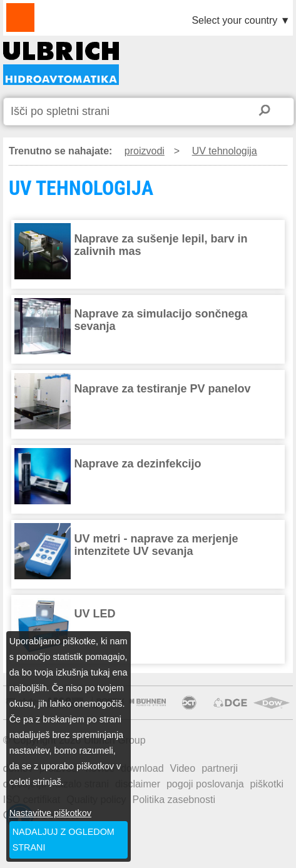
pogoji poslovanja (205, 784)
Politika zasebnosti (174, 800)
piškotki (267, 784)
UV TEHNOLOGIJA (61, 63)
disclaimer (138, 784)
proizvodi (145, 151)
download (142, 768)
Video (183, 768)
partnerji (220, 768)
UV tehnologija (225, 151)
